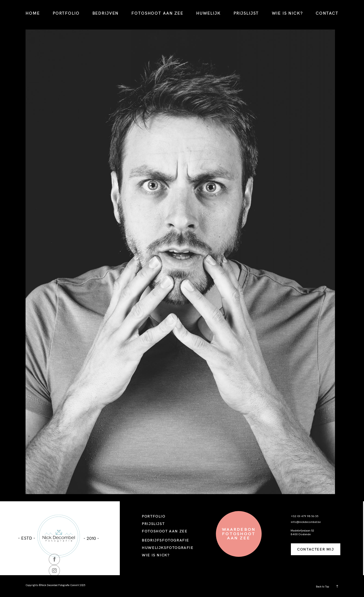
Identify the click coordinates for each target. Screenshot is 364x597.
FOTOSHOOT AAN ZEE (157, 13)
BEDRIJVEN (106, 13)
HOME (33, 13)
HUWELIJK (208, 13)
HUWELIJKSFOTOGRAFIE (168, 548)
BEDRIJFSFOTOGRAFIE (166, 540)
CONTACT (327, 13)
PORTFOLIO (66, 13)
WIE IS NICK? (287, 13)
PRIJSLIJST (246, 13)
